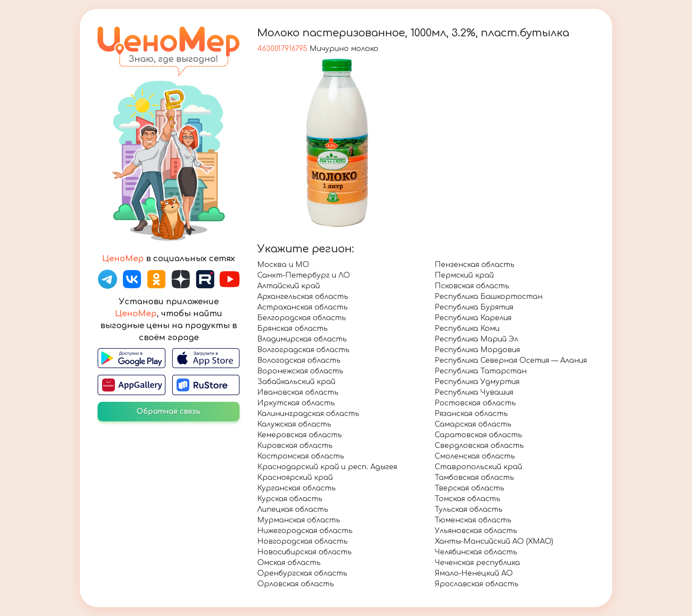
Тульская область (469, 510)
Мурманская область (299, 520)
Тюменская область (473, 520)
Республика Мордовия (477, 350)
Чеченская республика (477, 563)
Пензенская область (475, 265)
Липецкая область (293, 510)
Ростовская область (475, 403)
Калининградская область (308, 414)
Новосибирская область (305, 552)
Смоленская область (475, 456)
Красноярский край (295, 478)
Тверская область (470, 488)
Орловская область (296, 584)
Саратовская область (478, 435)
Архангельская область (303, 297)
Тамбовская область (474, 478)
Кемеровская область (300, 435)
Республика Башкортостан (489, 297)
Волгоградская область (303, 350)
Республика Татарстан (481, 371)
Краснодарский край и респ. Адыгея (327, 467)
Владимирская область (302, 339)
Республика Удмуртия (477, 382)
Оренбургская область (302, 573)
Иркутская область (296, 403)
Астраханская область (303, 307)
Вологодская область (299, 361)
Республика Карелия (473, 318)
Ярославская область (477, 584)
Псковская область (472, 286)
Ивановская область (298, 392)
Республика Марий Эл (476, 339)
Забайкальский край (296, 382)
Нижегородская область (305, 531)
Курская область (290, 499)
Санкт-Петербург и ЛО (304, 275)
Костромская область (301, 456)
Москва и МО (283, 265)
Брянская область (293, 329)
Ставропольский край (478, 467)
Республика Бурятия (474, 307)
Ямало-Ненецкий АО (474, 573)
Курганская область (297, 488)
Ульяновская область (476, 531)
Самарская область (473, 424)
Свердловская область (479, 446)
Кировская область (295, 446)
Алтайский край (289, 286)
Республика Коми (467, 329)
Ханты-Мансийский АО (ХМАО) (494, 541)
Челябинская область (476, 552)
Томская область (468, 499)
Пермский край (464, 275)
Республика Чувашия (474, 392)
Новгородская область (303, 541)
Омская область (289, 563)
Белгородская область (302, 318)
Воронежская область (300, 371)
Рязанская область (471, 414)
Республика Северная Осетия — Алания (511, 361)
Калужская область (294, 424)
